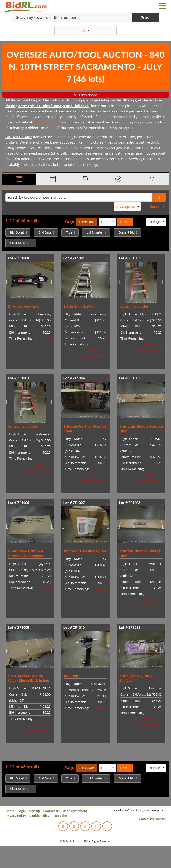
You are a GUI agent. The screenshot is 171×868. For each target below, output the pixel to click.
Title (69, 232)
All (85, 31)
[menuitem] (18, 232)
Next (124, 222)
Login (22, 811)
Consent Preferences (152, 819)
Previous (88, 222)
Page (69, 221)
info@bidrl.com (45, 122)
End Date (45, 232)
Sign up (34, 811)
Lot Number (95, 232)
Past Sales (60, 816)
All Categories (127, 206)
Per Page (156, 222)
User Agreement (75, 811)
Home (10, 811)
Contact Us (51, 811)
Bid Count (17, 232)
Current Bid (126, 232)
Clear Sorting (19, 243)
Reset (154, 206)
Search (146, 17)
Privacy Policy (16, 816)
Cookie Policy (39, 816)
